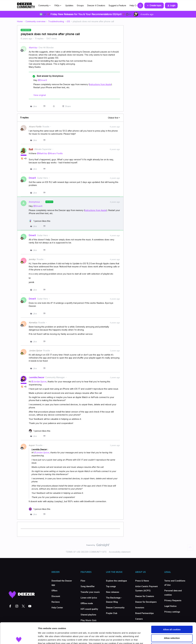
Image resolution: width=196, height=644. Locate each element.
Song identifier (88, 586)
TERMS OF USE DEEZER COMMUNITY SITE (86, 552)
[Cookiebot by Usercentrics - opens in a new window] (19, 638)
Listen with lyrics (89, 598)
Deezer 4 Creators (96, 5)
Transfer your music (90, 592)
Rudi (31, 149)
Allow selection (172, 617)
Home (20, 21)
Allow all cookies (172, 609)
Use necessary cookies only (172, 626)
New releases (113, 592)
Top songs (111, 586)
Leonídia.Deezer (36, 377)
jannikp (32, 259)
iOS (68, 21)
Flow (83, 581)
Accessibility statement (120, 552)
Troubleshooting (56, 21)
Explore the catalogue (116, 581)
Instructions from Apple (100, 84)
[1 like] (40, 221)
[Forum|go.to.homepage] (26, 6)
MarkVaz (33, 48)
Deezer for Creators (145, 596)
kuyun (32, 445)
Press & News (142, 581)
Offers (54, 590)
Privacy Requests (173, 600)
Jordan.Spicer (35, 351)
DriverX (32, 178)
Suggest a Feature (117, 5)
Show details (152, 638)
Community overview (35, 21)
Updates (69, 5)
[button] (154, 6)
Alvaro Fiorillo (35, 127)
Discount (56, 596)
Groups (80, 5)
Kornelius (33, 323)
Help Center (135, 5)
